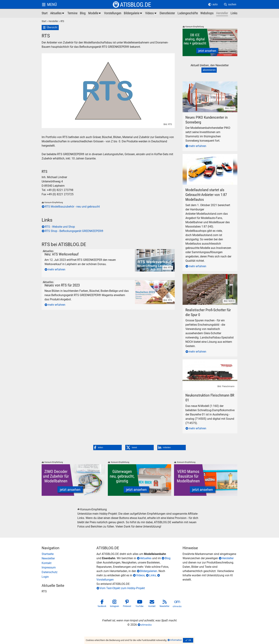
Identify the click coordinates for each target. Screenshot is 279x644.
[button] (107, 448)
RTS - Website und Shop (60, 227)
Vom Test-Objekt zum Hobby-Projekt (122, 588)
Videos (140, 575)
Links (152, 575)
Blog (168, 558)
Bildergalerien (149, 571)
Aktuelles (146, 558)
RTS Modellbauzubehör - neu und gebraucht (72, 207)
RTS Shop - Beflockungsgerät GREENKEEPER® (74, 231)
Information (176, 640)
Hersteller (228, 558)
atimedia (146, 625)
